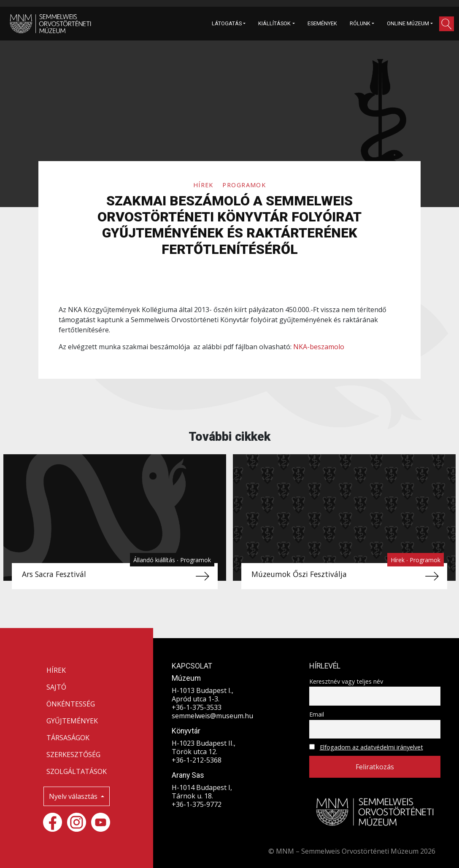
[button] (447, 24)
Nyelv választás (74, 796)
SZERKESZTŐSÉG (73, 755)
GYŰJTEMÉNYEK (72, 721)
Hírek (205, 185)
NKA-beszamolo (319, 347)
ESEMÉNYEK (322, 23)
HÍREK (56, 670)
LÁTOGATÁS (227, 23)
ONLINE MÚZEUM (408, 23)
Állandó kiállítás (155, 560)
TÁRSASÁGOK (68, 738)
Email (317, 714)
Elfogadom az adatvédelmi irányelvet (371, 747)
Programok (244, 185)
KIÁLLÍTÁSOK (274, 23)
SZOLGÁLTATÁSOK (77, 771)
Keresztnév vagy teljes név (346, 681)
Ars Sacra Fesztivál (54, 574)
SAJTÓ (56, 687)
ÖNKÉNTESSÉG (71, 704)
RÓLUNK (360, 23)
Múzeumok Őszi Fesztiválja (299, 574)
